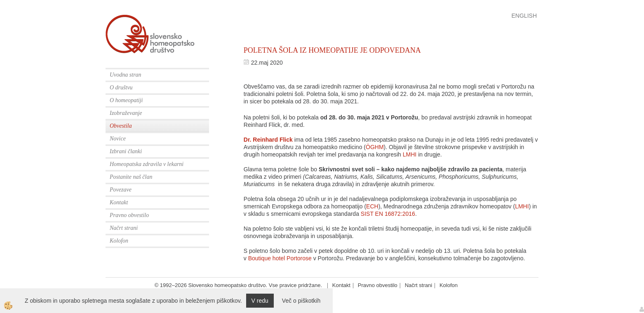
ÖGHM (375, 147)
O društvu (121, 88)
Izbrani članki (126, 151)
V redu (260, 301)
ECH (372, 206)
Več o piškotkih (301, 301)
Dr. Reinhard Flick (268, 140)
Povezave (121, 190)
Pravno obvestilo (129, 215)
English (524, 16)
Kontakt (119, 202)
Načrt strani (124, 228)
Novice (118, 139)
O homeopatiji (126, 100)
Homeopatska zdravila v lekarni (147, 164)
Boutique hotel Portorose (280, 258)
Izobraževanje (126, 113)
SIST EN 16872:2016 (388, 214)
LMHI (410, 154)
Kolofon (119, 241)
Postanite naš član (131, 177)
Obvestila (121, 126)
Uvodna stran (126, 75)
